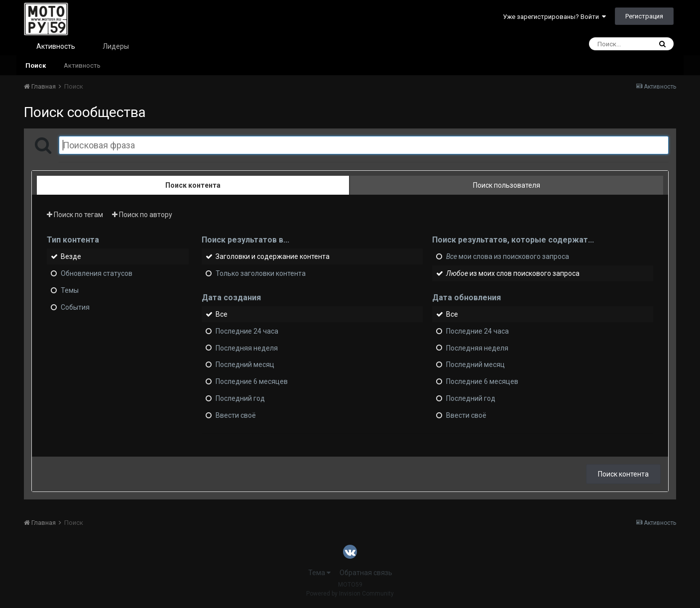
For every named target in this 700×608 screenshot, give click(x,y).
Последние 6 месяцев (252, 381)
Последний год (240, 398)
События (75, 307)
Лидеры (116, 46)
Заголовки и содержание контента (273, 256)
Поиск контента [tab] (193, 185)
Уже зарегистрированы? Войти (554, 17)
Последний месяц (245, 365)
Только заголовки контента (261, 273)
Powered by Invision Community (350, 594)
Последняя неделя (247, 348)
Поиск (36, 65)
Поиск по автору (142, 215)
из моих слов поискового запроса (513, 273)
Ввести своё (236, 415)
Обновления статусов (97, 273)
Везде (71, 256)
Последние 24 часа (247, 331)
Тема (319, 573)
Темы (70, 290)
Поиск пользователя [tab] (507, 185)
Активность (56, 46)
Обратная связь (366, 573)
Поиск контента (623, 474)
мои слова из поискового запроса (508, 256)
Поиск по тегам (75, 215)
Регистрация (644, 16)
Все (222, 314)
